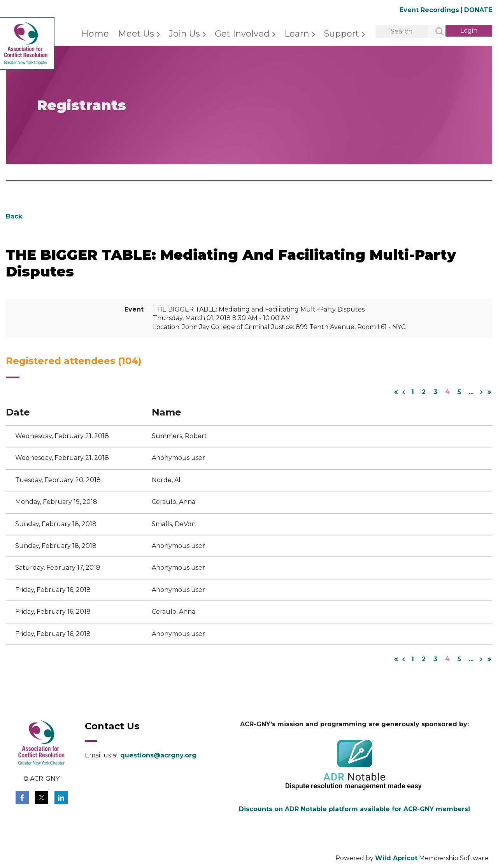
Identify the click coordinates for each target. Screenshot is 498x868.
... (471, 392)
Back (14, 216)
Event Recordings (429, 10)
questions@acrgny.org (158, 755)
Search (435, 32)
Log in (469, 31)
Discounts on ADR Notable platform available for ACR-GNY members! (354, 809)
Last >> (489, 392)
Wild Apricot (396, 858)
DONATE (478, 10)
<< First (396, 392)
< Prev (403, 392)
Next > (481, 392)
